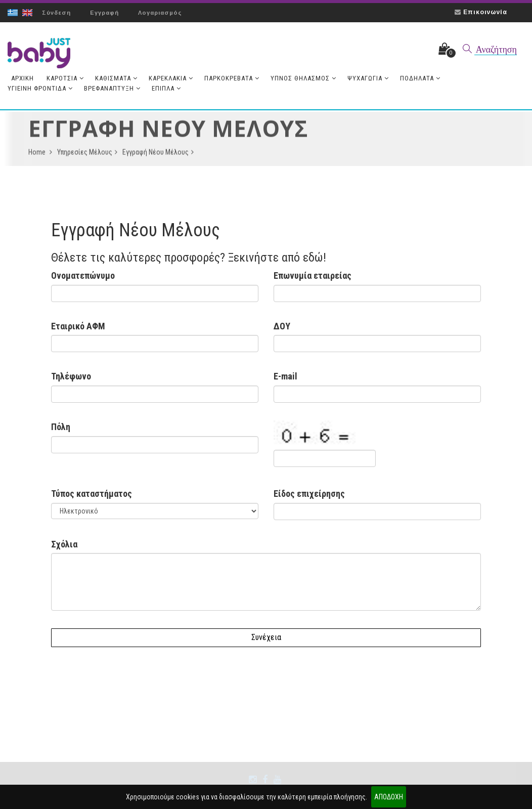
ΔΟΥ (282, 326)
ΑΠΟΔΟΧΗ (389, 797)
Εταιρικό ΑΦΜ (78, 326)
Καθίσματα (116, 78)
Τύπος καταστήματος (92, 494)
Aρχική (23, 78)
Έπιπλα (166, 88)
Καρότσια (65, 78)
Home (40, 155)
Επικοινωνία (485, 12)
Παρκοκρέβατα (232, 78)
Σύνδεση (56, 13)
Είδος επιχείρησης (309, 494)
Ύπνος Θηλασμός (303, 78)
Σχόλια (64, 544)
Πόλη (61, 427)
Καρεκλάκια (171, 78)
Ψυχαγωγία (368, 78)
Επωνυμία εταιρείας (313, 275)
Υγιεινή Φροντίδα (40, 88)
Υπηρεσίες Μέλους (87, 155)
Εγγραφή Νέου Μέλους (158, 155)
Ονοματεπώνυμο (83, 275)
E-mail (285, 376)
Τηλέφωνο (71, 376)
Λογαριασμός (160, 13)
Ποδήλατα (420, 78)
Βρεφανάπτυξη (112, 88)
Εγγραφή (104, 13)
